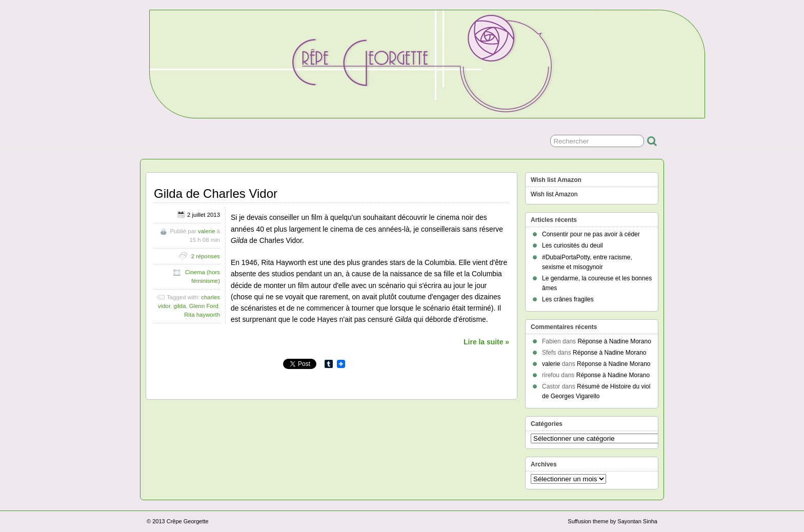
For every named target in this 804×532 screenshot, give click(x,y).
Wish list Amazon (554, 194)
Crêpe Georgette (188, 521)
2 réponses (206, 256)
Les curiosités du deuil (572, 245)
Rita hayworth (202, 315)
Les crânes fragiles (568, 299)
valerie (207, 231)
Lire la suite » (486, 342)
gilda (179, 306)
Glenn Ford (204, 306)
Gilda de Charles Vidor (216, 193)
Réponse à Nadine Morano (614, 341)
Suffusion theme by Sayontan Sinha (612, 521)
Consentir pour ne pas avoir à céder (591, 234)
